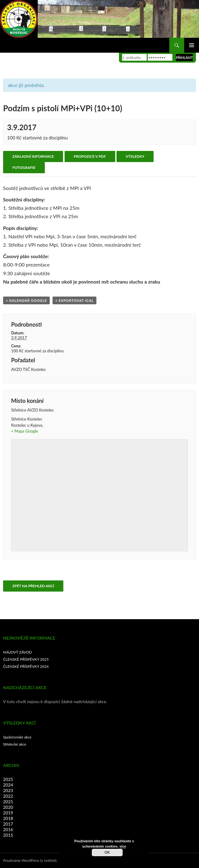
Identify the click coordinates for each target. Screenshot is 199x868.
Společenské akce (17, 737)
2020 (8, 807)
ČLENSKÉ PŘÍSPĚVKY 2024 (26, 666)
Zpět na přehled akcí (33, 586)
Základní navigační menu (192, 45)
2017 (8, 824)
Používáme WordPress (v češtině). (30, 860)
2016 (8, 829)
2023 (8, 790)
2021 (8, 802)
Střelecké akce (15, 744)
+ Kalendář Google (26, 300)
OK (107, 853)
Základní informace (33, 156)
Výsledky (135, 156)
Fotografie (24, 167)
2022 (8, 796)
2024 (8, 785)
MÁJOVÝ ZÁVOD (17, 652)
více (123, 846)
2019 (8, 813)
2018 (8, 818)
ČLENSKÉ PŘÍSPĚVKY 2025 (26, 659)
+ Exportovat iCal (74, 300)
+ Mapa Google (25, 431)
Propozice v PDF (90, 156)
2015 (8, 835)
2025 (8, 779)
